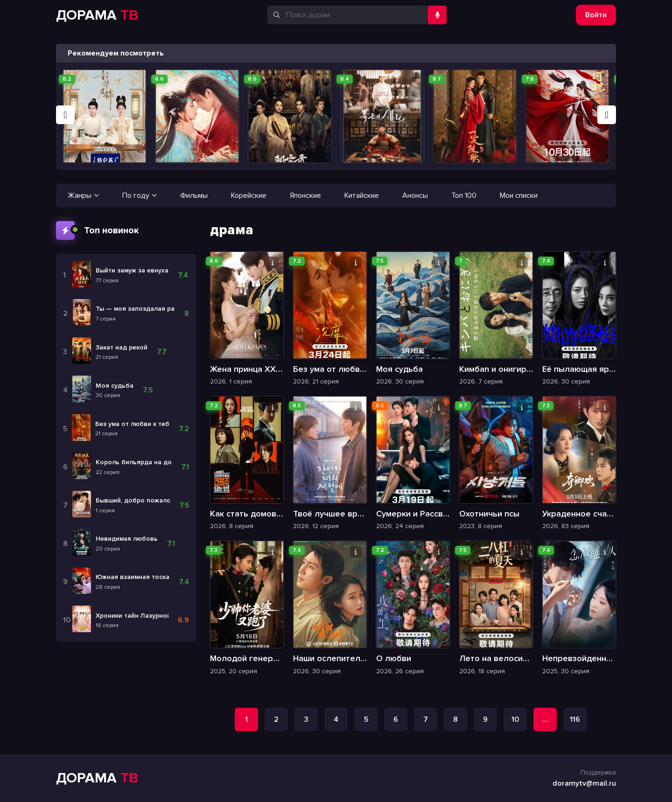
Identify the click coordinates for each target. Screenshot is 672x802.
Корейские (249, 195)
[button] (65, 115)
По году (140, 195)
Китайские (362, 195)
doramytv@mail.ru (584, 783)
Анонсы (415, 195)
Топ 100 (464, 195)
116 (575, 719)
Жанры (83, 195)
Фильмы (194, 195)
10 (515, 719)
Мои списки (519, 195)
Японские (305, 195)
